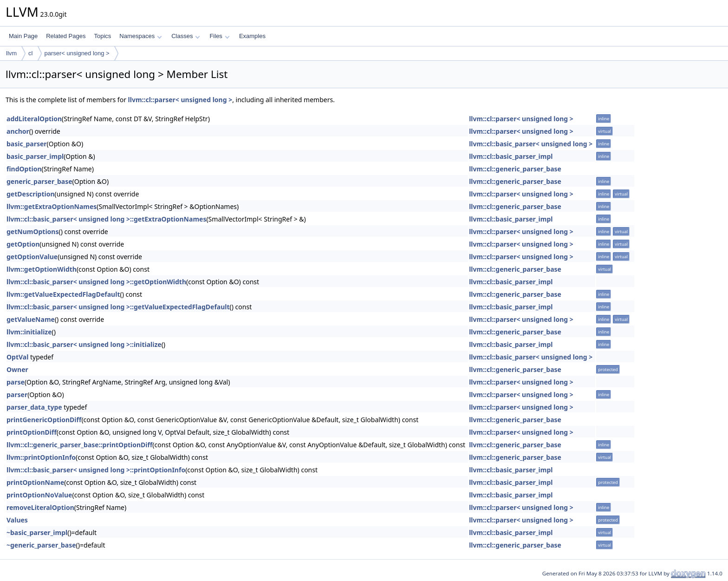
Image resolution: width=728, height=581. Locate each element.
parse (16, 382)
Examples (252, 36)
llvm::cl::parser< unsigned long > (180, 100)
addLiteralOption (34, 119)
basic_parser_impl (35, 156)
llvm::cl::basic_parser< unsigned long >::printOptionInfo (96, 470)
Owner (17, 369)
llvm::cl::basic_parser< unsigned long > (531, 144)
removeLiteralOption (40, 507)
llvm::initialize (29, 332)
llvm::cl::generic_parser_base (515, 169)
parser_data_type (34, 407)
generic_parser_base (39, 181)
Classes (186, 36)
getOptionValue (32, 257)
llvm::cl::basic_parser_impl (511, 156)
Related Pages (66, 36)
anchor (18, 131)
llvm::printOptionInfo (41, 457)
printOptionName (35, 482)
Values (17, 520)
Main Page (23, 36)
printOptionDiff (32, 432)
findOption (24, 169)
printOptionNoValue (39, 495)
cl (30, 53)
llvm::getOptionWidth (42, 269)
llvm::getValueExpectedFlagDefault (63, 294)
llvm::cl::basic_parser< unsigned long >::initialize (84, 344)
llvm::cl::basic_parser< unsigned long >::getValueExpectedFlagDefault (118, 307)
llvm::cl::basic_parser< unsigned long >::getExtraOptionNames (106, 219)
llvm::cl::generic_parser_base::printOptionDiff (79, 445)
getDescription (31, 194)
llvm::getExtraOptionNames (52, 206)
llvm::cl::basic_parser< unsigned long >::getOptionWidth (96, 282)
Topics (102, 36)
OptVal (17, 357)
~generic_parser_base (41, 545)
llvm (11, 53)
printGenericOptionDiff (44, 420)
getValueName (31, 319)
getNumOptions (32, 232)
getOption (23, 244)
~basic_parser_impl (37, 532)
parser (17, 395)
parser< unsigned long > (77, 53)
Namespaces (140, 36)
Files (219, 36)
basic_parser (27, 144)
